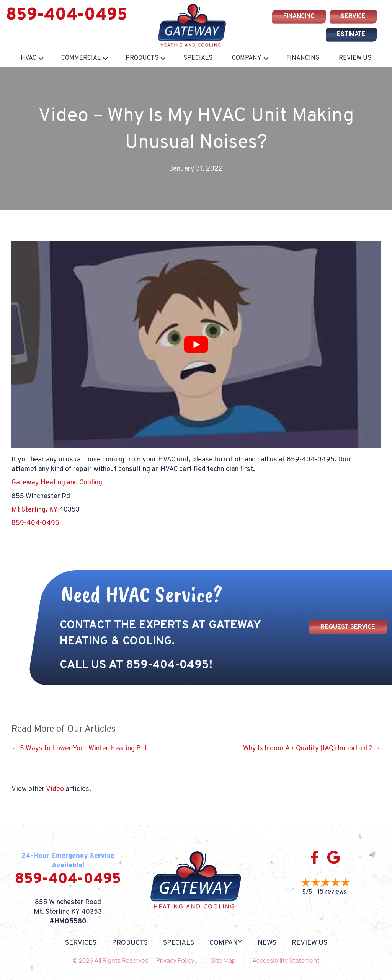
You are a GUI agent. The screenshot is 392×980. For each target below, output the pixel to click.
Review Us (355, 58)
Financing (303, 58)
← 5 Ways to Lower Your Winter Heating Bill (79, 749)
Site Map (224, 960)
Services (81, 943)
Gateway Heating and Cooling (57, 483)
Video (55, 789)
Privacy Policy (175, 960)
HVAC (29, 58)
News (267, 943)
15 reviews (332, 892)
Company (247, 58)
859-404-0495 (67, 15)
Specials (198, 58)
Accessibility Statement (286, 960)
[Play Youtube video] (196, 344)
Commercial (81, 58)
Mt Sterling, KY (34, 510)
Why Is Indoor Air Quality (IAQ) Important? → (312, 749)
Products (142, 58)
